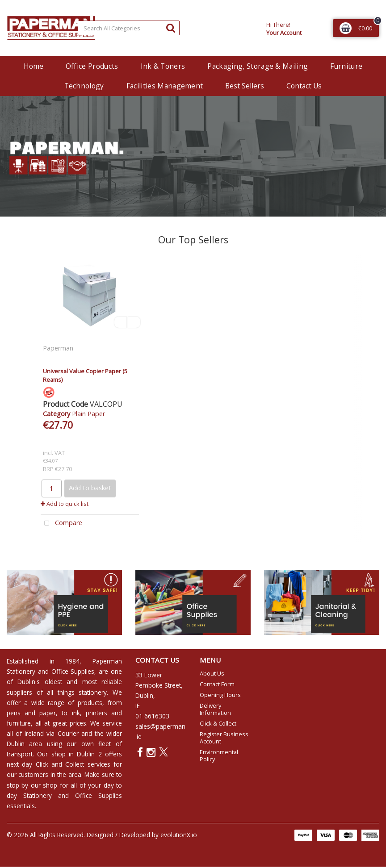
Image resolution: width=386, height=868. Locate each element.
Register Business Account (224, 738)
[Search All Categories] (129, 28)
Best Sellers (245, 86)
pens (14, 713)
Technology (84, 86)
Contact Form (217, 684)
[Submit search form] (171, 27)
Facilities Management (165, 86)
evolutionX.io (179, 835)
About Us (212, 673)
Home (34, 66)
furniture (19, 723)
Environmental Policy (219, 755)
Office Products (92, 66)
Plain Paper (88, 414)
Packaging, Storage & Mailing (258, 66)
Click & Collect (218, 723)
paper (48, 713)
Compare (62, 524)
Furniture (346, 66)
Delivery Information (215, 709)
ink (76, 713)
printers (96, 713)
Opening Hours (220, 695)
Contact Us (304, 86)
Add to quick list (65, 504)
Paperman (59, 348)
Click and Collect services (73, 764)
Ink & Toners (163, 66)
